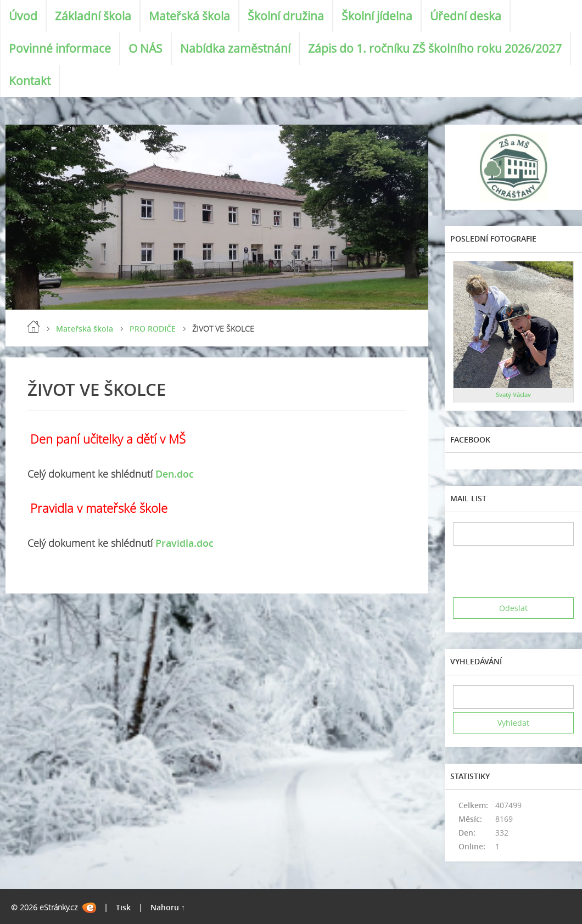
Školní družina (286, 16)
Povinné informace (60, 48)
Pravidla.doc (184, 543)
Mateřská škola (189, 16)
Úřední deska (466, 16)
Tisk (123, 907)
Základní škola (93, 16)
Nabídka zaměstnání (235, 48)
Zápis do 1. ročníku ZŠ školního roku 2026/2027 (435, 48)
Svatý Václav (513, 394)
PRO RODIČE (153, 329)
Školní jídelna (377, 16)
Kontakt (30, 81)
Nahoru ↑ (168, 907)
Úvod (23, 16)
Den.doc (175, 474)
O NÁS (145, 48)
